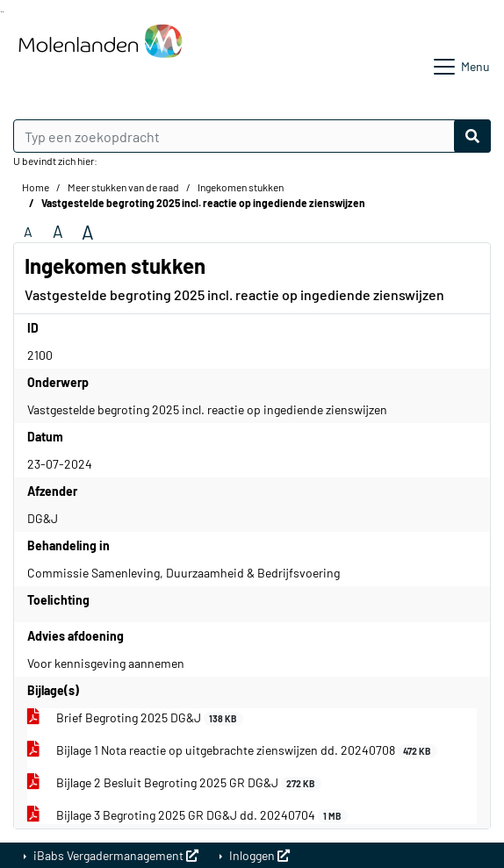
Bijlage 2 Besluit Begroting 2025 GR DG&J (174, 783)
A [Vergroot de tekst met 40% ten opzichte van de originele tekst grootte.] (88, 232)
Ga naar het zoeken (1, 12)
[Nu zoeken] (472, 136)
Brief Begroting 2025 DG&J (135, 718)
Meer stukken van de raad (123, 187)
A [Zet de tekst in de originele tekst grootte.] (28, 231)
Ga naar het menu (3, 12)
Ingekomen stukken (241, 187)
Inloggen (258, 855)
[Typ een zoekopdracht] (252, 136)
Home (36, 187)
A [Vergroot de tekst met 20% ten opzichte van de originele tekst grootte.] (58, 231)
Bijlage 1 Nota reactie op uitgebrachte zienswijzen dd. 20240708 (232, 750)
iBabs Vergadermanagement (115, 855)
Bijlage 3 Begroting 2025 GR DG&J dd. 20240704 (187, 815)
